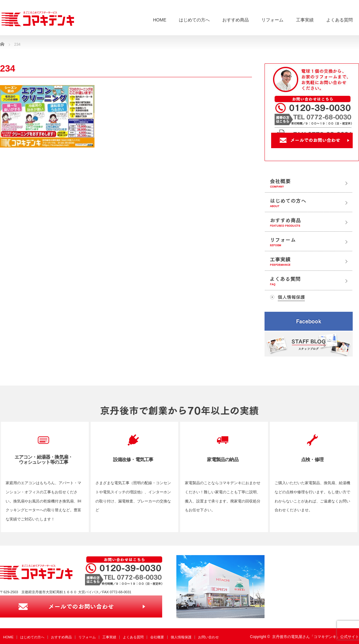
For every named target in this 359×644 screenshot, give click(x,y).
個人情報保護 (181, 637)
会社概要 (157, 637)
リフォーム (272, 20)
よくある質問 (339, 20)
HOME (160, 20)
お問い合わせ (208, 637)
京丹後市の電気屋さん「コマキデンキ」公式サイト (316, 637)
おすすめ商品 (236, 20)
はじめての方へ (194, 20)
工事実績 (305, 20)
